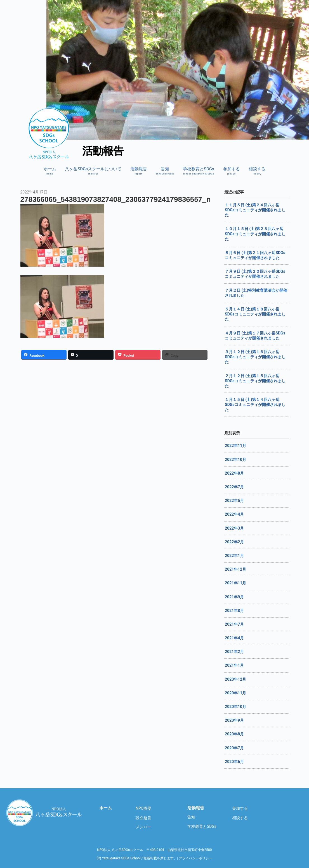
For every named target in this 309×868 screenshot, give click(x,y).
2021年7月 (234, 624)
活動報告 (139, 171)
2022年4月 (234, 514)
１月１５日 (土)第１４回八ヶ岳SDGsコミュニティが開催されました (255, 405)
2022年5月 (234, 501)
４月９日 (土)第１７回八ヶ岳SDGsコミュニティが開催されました (255, 336)
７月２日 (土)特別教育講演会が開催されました (256, 293)
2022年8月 (234, 473)
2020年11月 (235, 693)
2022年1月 (234, 556)
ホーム (50, 171)
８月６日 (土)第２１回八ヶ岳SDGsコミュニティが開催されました (255, 255)
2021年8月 (234, 611)
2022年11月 (235, 446)
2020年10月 (235, 707)
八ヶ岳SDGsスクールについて (93, 171)
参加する (232, 171)
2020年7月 (234, 748)
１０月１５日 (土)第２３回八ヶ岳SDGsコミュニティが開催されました (255, 234)
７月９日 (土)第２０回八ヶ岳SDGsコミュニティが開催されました (255, 274)
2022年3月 (234, 528)
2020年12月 (235, 679)
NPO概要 (143, 808)
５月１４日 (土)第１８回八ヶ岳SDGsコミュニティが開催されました (255, 314)
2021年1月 (234, 665)
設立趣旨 (143, 818)
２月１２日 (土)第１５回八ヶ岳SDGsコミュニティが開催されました (255, 381)
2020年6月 (234, 762)
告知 (165, 171)
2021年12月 (235, 569)
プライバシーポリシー (195, 858)
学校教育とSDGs (199, 171)
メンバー (143, 827)
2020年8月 (234, 734)
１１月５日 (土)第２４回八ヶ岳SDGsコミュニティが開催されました (255, 210)
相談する (257, 171)
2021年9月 (234, 597)
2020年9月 (234, 720)
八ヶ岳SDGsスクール (45, 813)
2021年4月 (234, 638)
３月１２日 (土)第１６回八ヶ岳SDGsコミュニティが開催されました (255, 357)
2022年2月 (234, 542)
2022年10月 (235, 460)
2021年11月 (235, 583)
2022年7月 (234, 487)
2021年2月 (234, 652)
